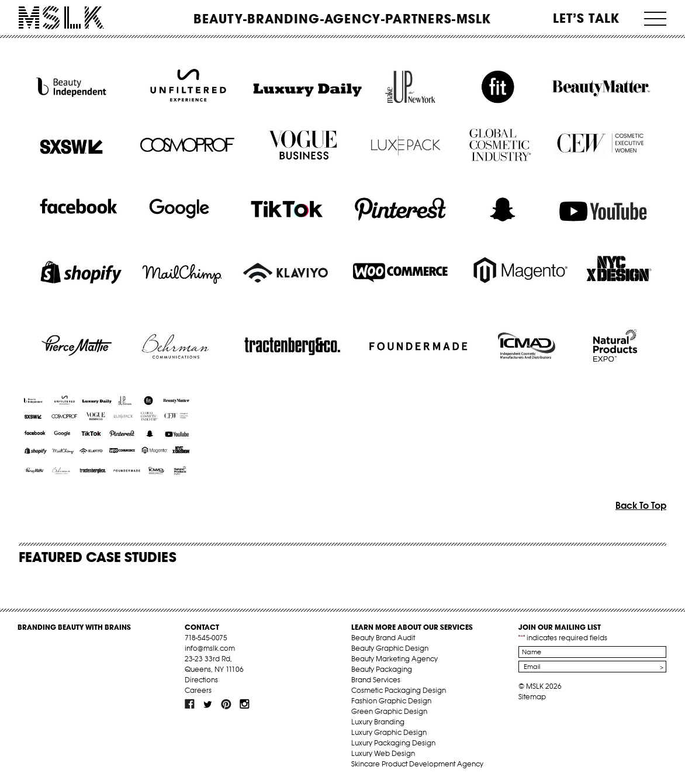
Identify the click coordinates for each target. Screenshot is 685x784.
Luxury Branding (378, 722)
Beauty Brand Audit (383, 638)
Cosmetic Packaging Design (399, 690)
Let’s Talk (587, 18)
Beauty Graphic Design (390, 648)
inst (244, 704)
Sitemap (532, 697)
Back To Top (641, 505)
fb (190, 704)
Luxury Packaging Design (393, 743)
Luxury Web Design (383, 753)
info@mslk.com (210, 648)
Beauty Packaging (382, 669)
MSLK (61, 18)
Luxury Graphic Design (389, 732)
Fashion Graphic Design (391, 701)
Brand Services (376, 680)
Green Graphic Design (389, 711)
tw (208, 704)
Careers (198, 690)
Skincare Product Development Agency (417, 764)
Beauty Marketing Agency (395, 659)
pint (226, 704)
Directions (201, 680)
